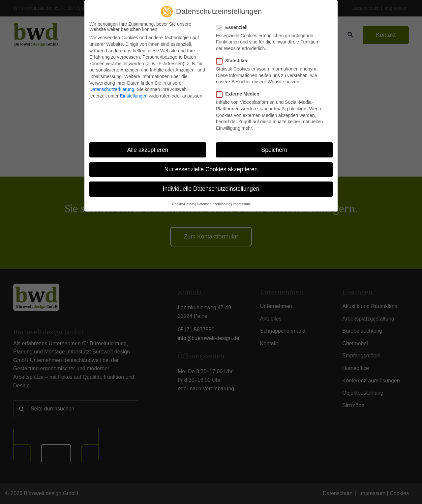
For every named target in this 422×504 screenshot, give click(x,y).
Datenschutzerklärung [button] (214, 204)
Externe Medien (240, 94)
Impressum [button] (241, 204)
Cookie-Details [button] (183, 204)
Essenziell (235, 27)
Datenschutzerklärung (112, 89)
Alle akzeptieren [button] (148, 150)
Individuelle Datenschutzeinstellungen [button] (211, 188)
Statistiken (235, 60)
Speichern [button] (274, 150)
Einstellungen (134, 96)
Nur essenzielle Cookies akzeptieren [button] (211, 169)
